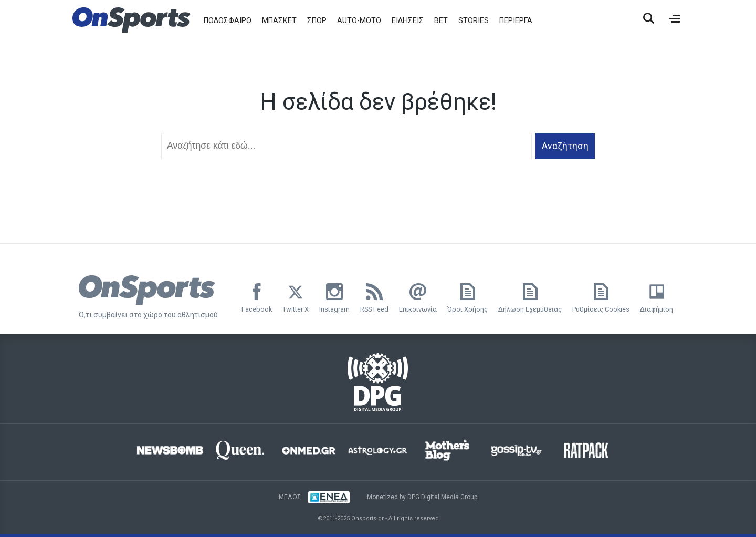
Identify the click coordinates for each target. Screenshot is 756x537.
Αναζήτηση (565, 146)
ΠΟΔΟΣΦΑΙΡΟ (228, 21)
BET (441, 21)
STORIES (474, 21)
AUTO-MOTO (359, 21)
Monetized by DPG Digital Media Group (422, 497)
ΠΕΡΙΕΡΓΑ (516, 21)
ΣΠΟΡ (317, 21)
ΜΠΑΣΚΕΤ (279, 21)
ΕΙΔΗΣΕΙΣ (408, 21)
